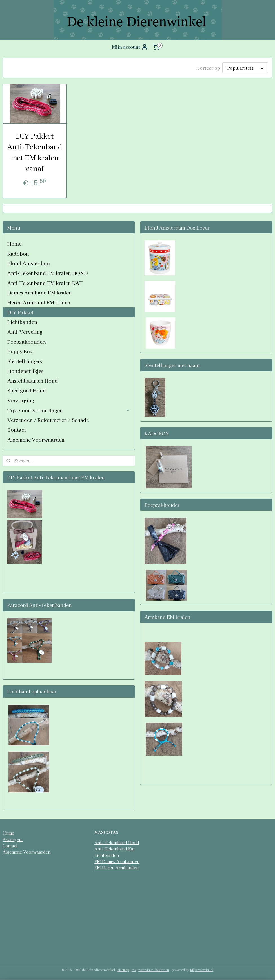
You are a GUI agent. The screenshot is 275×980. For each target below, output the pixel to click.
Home (14, 244)
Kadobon (18, 253)
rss (134, 970)
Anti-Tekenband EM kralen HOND (47, 273)
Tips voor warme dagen (69, 410)
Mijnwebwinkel (202, 970)
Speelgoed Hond (27, 390)
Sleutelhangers (25, 361)
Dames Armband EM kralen (40, 292)
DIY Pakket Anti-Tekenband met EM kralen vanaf (35, 152)
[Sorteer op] (245, 68)
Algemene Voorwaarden (36, 439)
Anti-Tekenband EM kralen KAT (45, 283)
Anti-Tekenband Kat (115, 849)
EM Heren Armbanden (117, 868)
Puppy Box (20, 351)
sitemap (123, 970)
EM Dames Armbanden (117, 861)
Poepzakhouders (27, 341)
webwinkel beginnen (154, 970)
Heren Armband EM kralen (39, 302)
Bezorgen (13, 839)
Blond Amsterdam (29, 263)
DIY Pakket (20, 312)
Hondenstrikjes (25, 371)
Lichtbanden (22, 322)
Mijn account (130, 47)
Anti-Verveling (25, 332)
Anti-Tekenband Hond (117, 843)
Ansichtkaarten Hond (33, 380)
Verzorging (21, 400)
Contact (16, 430)
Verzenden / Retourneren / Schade (48, 420)
